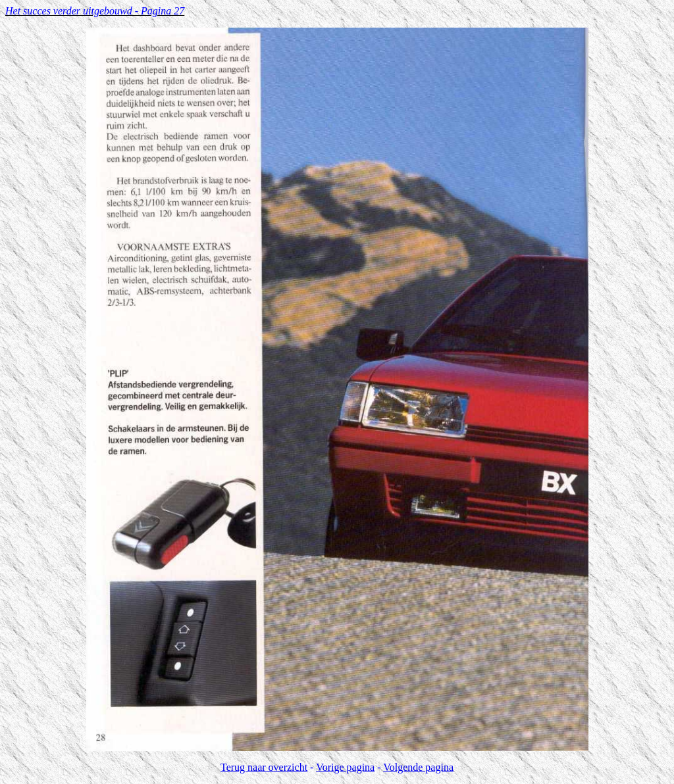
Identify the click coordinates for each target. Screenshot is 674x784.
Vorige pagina (345, 767)
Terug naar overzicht (264, 767)
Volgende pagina (418, 767)
